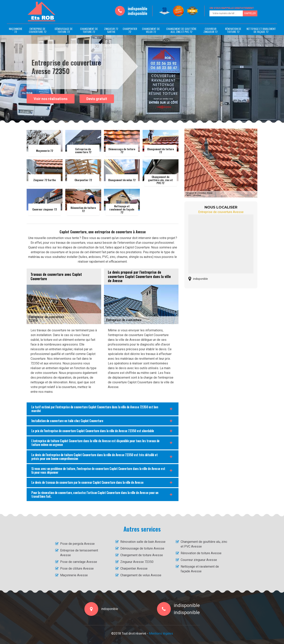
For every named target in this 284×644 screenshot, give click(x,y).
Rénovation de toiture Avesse (201, 553)
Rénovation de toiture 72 (233, 30)
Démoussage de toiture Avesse (142, 548)
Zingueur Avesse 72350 (137, 562)
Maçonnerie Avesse (74, 575)
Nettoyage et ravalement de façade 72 (261, 30)
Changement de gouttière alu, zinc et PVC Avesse (204, 544)
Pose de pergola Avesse (77, 544)
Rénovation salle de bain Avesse (143, 542)
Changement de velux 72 (151, 30)
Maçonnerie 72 (16, 30)
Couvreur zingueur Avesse (199, 560)
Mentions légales (161, 633)
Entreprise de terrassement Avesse (79, 553)
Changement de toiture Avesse (142, 555)
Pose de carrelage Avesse (79, 562)
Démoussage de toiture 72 (64, 30)
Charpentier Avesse (134, 568)
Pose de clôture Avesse (77, 568)
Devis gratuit (97, 99)
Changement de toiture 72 (89, 30)
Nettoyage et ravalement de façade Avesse (200, 569)
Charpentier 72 (130, 30)
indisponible (138, 8)
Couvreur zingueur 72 (211, 30)
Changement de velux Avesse (141, 575)
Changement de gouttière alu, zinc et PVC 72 (181, 30)
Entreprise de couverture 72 (38, 30)
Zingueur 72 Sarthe (111, 30)
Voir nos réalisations (51, 99)
